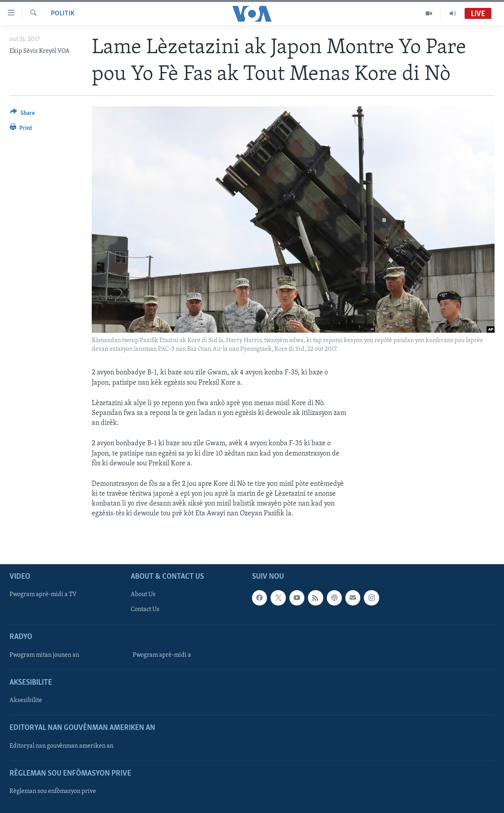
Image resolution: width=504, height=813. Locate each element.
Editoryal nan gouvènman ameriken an (61, 746)
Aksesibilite (26, 700)
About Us (143, 594)
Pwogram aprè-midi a (162, 655)
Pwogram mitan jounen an (44, 655)
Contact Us (145, 609)
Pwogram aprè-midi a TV (43, 594)
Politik (63, 14)
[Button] (22, 114)
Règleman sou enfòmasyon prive (53, 791)
